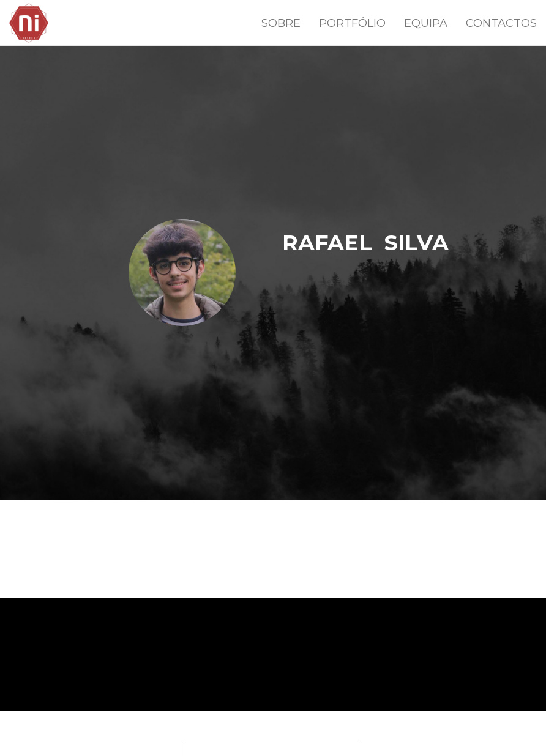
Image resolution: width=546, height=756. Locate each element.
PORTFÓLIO (352, 23)
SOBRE (281, 23)
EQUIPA (426, 23)
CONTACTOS (501, 23)
